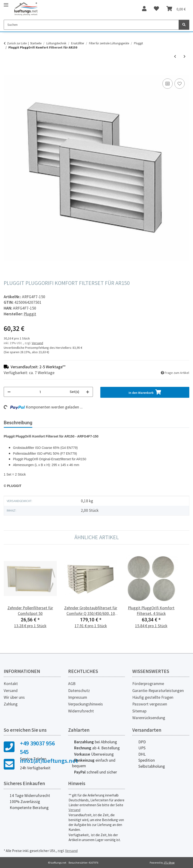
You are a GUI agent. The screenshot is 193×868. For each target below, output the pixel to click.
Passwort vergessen (150, 704)
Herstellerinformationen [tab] (100, 423)
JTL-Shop (169, 863)
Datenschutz (79, 691)
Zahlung (11, 704)
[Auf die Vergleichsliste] (168, 84)
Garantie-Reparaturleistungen (158, 691)
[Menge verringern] (9, 392)
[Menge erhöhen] (88, 392)
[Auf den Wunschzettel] (180, 84)
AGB (72, 684)
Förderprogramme (148, 684)
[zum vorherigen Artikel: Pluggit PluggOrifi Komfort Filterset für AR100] (175, 57)
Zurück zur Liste (17, 43)
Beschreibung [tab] (18, 423)
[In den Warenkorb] (7, 72)
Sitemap (139, 711)
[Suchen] (91, 25)
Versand (37, 343)
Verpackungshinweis (85, 704)
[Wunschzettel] (156, 9)
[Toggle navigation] (6, 3)
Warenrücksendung (149, 718)
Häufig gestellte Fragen (153, 697)
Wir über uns (14, 697)
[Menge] (40, 392)
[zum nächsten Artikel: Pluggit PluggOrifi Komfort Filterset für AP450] (185, 57)
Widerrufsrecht (81, 711)
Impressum (78, 697)
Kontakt (11, 684)
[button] (144, 9)
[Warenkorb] (176, 9)
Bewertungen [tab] (53, 423)
